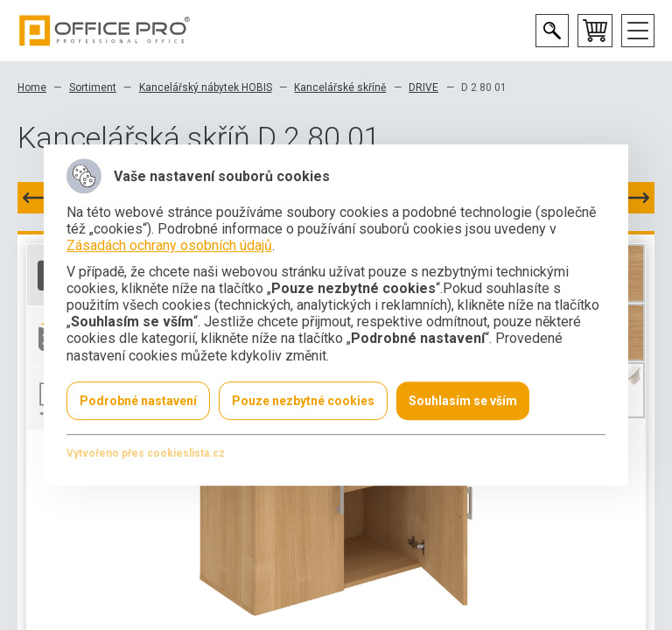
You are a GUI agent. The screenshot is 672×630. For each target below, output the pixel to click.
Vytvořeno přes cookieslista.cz (146, 453)
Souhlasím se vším (463, 401)
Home (32, 87)
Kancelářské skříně (340, 87)
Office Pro (105, 31)
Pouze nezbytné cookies (303, 401)
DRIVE (423, 87)
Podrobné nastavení (138, 401)
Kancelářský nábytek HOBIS (206, 87)
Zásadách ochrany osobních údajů (169, 246)
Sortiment (93, 87)
